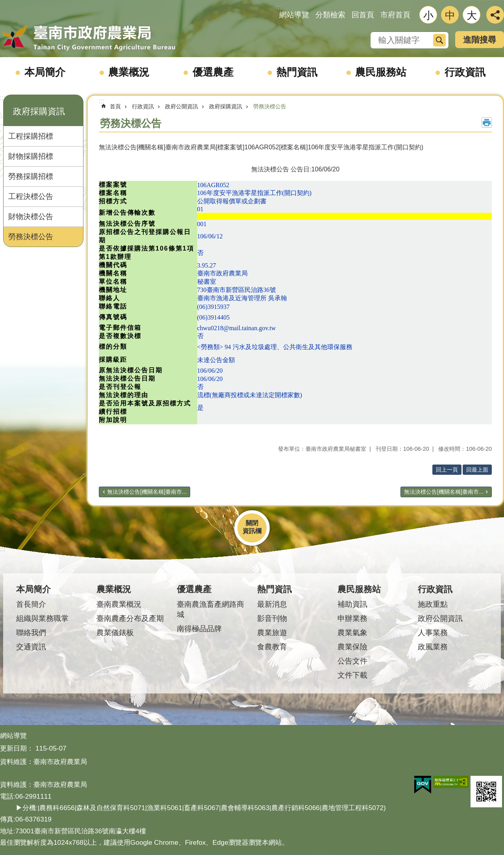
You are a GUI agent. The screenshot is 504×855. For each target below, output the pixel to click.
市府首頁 (395, 15)
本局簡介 (45, 72)
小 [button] (428, 15)
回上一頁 (447, 470)
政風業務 (433, 647)
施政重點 (433, 604)
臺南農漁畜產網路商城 (210, 609)
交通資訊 (31, 647)
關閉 (252, 523)
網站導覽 (294, 15)
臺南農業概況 (119, 604)
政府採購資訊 (39, 111)
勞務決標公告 (31, 237)
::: (3, 98)
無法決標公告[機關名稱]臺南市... (147, 492)
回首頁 (363, 15)
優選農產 (213, 72)
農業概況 (129, 72)
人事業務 (433, 633)
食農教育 (272, 647)
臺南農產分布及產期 (130, 618)
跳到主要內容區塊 (4, 4)
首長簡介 (31, 604)
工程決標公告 (31, 196)
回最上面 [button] (477, 470)
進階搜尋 (480, 40)
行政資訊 (465, 72)
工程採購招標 (31, 136)
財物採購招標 (31, 156)
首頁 (115, 106)
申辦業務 (352, 618)
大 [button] (472, 15)
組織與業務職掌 (42, 618)
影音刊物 (272, 618)
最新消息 (272, 604)
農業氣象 (352, 633)
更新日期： (17, 748)
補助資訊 (352, 604)
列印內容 (487, 123)
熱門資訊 (297, 72)
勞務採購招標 (31, 176)
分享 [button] (495, 15)
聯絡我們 (31, 633)
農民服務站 (381, 72)
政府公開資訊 (182, 106)
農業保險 (352, 647)
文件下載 (352, 675)
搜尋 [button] (439, 40)
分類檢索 (330, 15)
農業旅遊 (272, 633)
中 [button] (450, 15)
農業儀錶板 (115, 633)
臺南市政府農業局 (89, 38)
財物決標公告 (31, 217)
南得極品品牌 (199, 629)
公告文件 (352, 661)
